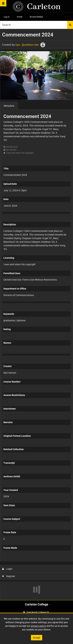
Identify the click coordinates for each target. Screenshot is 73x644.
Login (7, 569)
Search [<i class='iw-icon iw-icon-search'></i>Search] (70, 25)
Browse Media (36, 17)
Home (20, 17)
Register (9, 576)
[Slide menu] (3, 3)
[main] (36, 315)
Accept (36, 638)
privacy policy (38, 626)
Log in (7, 17)
